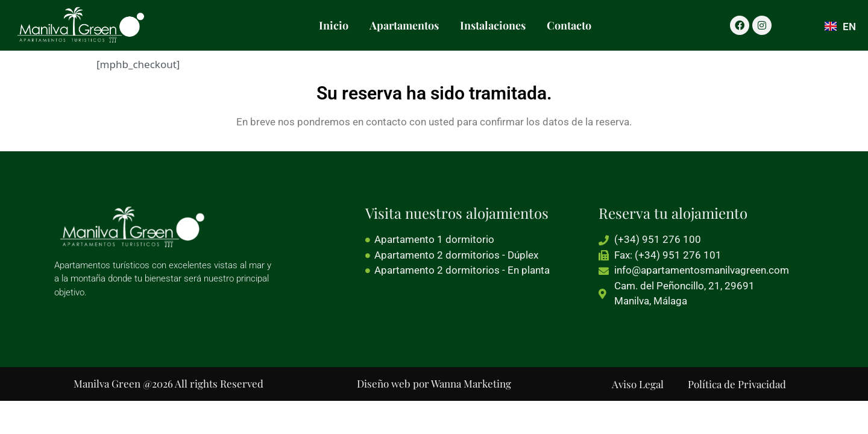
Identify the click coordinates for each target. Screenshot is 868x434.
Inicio (334, 25)
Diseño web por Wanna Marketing (434, 383)
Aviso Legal (638, 384)
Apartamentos (404, 25)
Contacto (569, 25)
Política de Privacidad (737, 384)
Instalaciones (493, 25)
